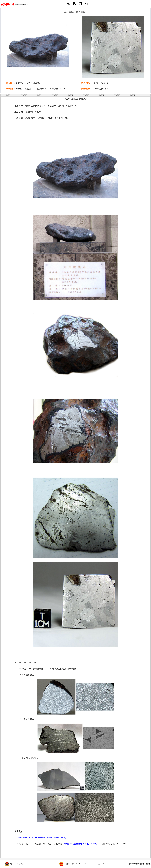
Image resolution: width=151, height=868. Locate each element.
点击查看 (140, 864)
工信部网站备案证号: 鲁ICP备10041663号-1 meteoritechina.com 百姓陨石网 (84, 864)
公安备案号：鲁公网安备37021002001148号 (22, 864)
